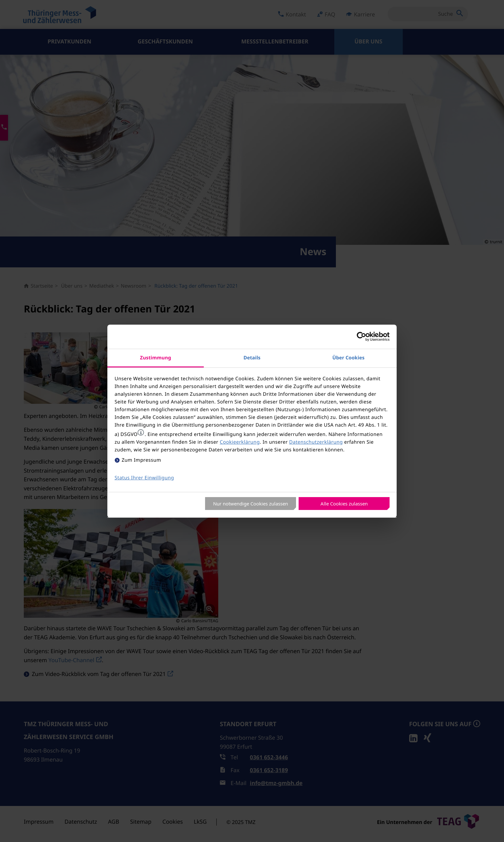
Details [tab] (252, 358)
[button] (141, 432)
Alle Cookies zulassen (344, 504)
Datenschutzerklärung (316, 442)
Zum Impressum (142, 460)
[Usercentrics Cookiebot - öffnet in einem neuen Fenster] (361, 337)
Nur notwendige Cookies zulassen (251, 504)
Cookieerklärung (240, 442)
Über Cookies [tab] (348, 358)
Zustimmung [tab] (156, 358)
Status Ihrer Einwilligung (144, 478)
